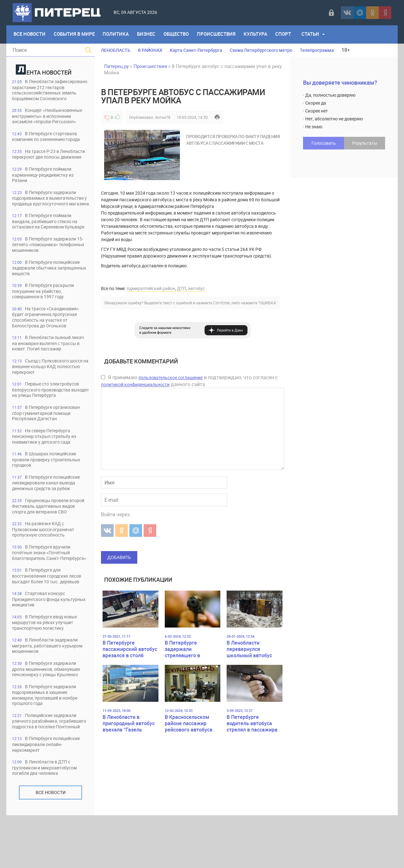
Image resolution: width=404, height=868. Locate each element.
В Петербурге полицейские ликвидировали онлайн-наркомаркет (49, 796)
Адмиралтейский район (151, 288)
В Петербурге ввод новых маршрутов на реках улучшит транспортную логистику (48, 667)
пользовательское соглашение (171, 377)
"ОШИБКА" (267, 303)
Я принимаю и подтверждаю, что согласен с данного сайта (189, 381)
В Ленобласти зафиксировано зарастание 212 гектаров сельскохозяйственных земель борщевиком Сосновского (50, 93)
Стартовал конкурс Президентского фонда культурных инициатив (40, 643)
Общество (179, 34)
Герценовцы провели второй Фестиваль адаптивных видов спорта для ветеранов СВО (50, 537)
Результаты (365, 143)
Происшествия (220, 34)
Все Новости (30, 34)
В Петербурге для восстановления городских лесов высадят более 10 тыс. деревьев (46, 616)
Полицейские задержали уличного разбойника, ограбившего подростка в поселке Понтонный (47, 770)
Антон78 (163, 117)
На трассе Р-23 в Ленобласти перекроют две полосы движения (44, 164)
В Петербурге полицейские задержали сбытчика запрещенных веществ (49, 294)
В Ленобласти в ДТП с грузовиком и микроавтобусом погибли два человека (48, 820)
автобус (196, 288)
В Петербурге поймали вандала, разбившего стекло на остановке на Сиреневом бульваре (48, 244)
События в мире (75, 34)
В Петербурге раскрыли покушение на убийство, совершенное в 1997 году (45, 318)
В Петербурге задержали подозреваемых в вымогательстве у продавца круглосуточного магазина (46, 214)
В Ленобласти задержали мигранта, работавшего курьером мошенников (50, 690)
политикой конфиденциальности (135, 384)
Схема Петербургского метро (261, 50)
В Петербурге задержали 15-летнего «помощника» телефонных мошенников (50, 270)
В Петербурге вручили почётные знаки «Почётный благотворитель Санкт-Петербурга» (44, 587)
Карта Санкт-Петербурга (196, 50)
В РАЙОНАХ (150, 50)
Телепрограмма (317, 50)
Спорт (288, 34)
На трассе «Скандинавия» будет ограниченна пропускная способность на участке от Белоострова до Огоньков (48, 344)
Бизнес (149, 34)
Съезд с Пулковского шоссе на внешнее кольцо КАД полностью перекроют (48, 395)
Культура (260, 34)
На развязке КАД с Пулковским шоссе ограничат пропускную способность (46, 560)
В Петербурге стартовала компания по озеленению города (50, 143)
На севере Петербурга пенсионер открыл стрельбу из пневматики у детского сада (48, 466)
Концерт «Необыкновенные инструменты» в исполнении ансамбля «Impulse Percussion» (50, 122)
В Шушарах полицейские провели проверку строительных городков (50, 489)
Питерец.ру (116, 66)
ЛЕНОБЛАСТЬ (116, 50)
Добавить (119, 557)
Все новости (51, 845)
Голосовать (324, 143)
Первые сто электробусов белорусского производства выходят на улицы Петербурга (48, 418)
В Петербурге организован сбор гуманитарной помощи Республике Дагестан (49, 442)
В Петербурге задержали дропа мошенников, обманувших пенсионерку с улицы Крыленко (50, 714)
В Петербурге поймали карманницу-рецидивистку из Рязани (46, 188)
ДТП (182, 288)
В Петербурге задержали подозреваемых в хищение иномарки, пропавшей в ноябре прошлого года (48, 741)
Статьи (316, 34)
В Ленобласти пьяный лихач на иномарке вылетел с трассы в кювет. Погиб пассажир (50, 371)
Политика (118, 34)
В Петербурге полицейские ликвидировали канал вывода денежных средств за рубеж (49, 513)
